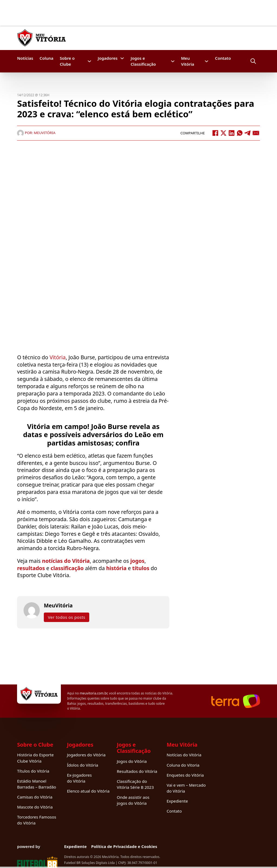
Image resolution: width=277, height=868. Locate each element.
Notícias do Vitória (184, 755)
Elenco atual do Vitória (88, 791)
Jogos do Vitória (132, 761)
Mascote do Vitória (35, 807)
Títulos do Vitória (33, 771)
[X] (223, 133)
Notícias (25, 58)
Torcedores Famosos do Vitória (37, 820)
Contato (223, 58)
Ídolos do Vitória (82, 765)
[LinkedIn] (232, 133)
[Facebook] (215, 133)
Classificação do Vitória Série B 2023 (135, 784)
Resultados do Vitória (137, 771)
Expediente (177, 801)
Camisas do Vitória (35, 797)
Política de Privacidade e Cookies (124, 846)
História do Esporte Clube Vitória (35, 758)
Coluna (46, 58)
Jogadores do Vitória (86, 755)
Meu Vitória (188, 61)
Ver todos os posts (67, 617)
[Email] (256, 133)
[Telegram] (248, 133)
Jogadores (108, 58)
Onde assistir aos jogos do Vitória (133, 800)
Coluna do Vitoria (183, 765)
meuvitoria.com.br (94, 693)
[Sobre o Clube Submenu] (89, 61)
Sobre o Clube (67, 61)
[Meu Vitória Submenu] (207, 61)
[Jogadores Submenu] (122, 58)
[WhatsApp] (240, 133)
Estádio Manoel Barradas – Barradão (37, 784)
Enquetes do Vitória (185, 775)
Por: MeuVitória (36, 133)
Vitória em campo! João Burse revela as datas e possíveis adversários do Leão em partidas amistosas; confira (93, 435)
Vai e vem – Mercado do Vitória (186, 788)
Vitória (58, 357)
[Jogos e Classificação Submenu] (173, 61)
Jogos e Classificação (143, 61)
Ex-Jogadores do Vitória (79, 778)
